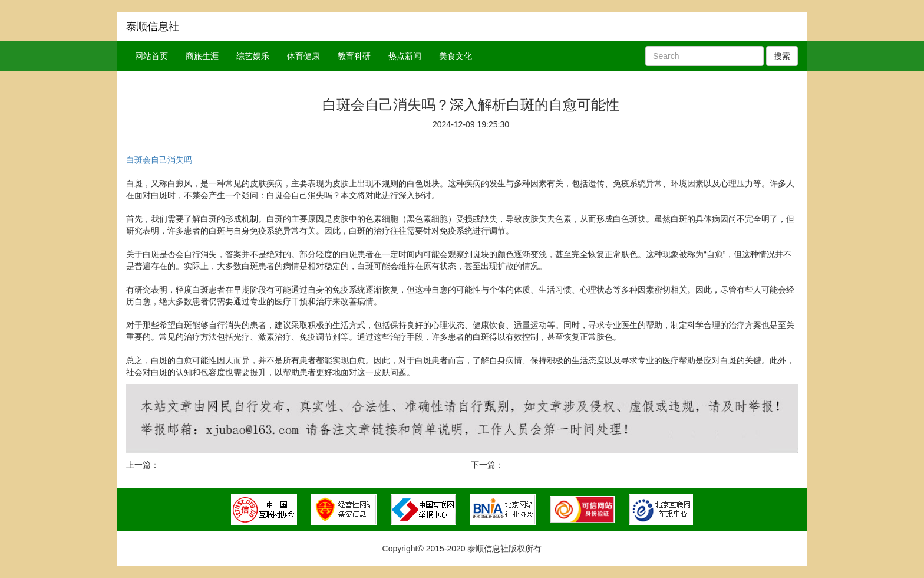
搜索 (782, 56)
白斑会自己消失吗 (159, 160)
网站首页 (151, 56)
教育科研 (354, 56)
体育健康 (303, 56)
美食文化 (456, 56)
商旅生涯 (202, 56)
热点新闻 (405, 56)
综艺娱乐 (253, 56)
